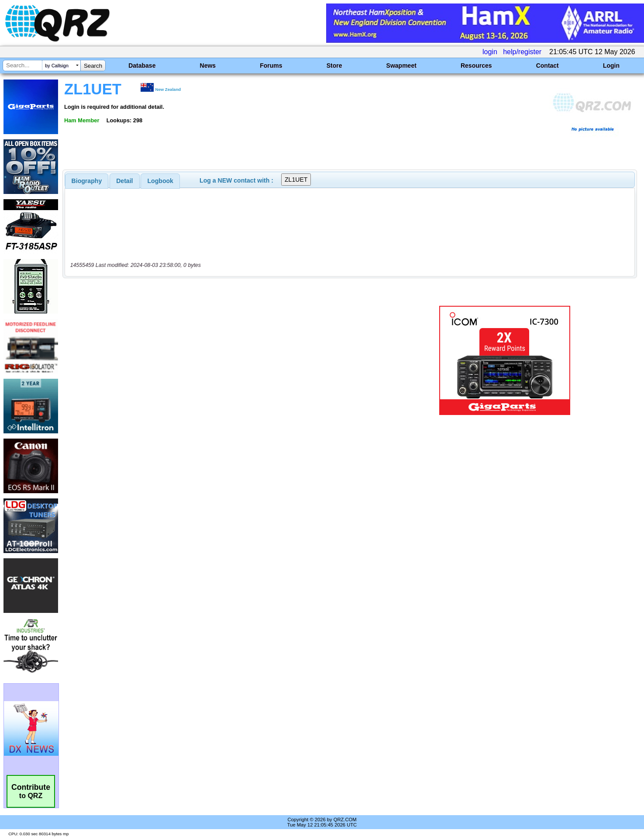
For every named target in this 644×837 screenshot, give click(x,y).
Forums (271, 66)
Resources (476, 66)
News (208, 66)
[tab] (87, 181)
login (490, 52)
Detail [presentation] (124, 181)
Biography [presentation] (87, 181)
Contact (548, 66)
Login (611, 66)
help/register (522, 52)
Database (142, 66)
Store (334, 66)
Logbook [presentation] (160, 181)
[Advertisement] (224, 360)
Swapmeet (401, 66)
